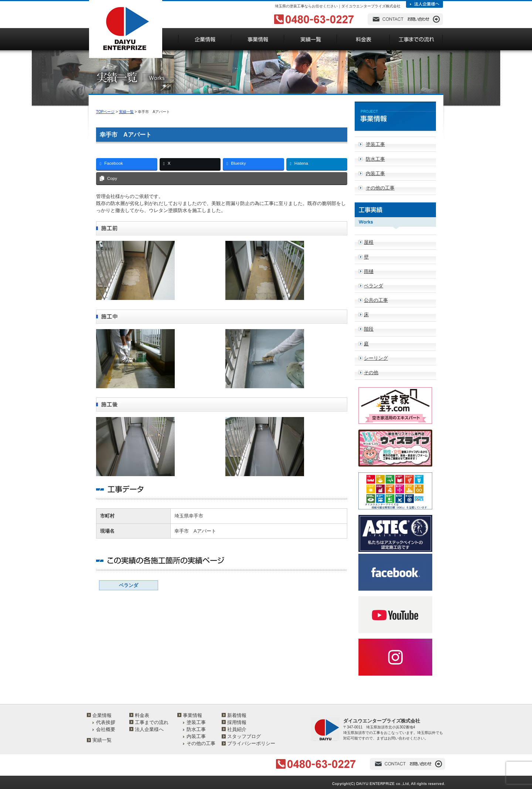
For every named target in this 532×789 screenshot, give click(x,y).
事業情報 (192, 715)
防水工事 (375, 159)
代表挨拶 (106, 722)
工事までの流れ (152, 722)
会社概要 (106, 729)
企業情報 (102, 715)
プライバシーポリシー (251, 743)
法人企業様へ (149, 729)
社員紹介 (237, 729)
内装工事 (375, 173)
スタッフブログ (244, 736)
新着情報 (237, 715)
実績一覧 (126, 112)
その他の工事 (380, 188)
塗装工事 (375, 144)
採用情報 (237, 722)
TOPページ (105, 112)
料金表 (142, 715)
